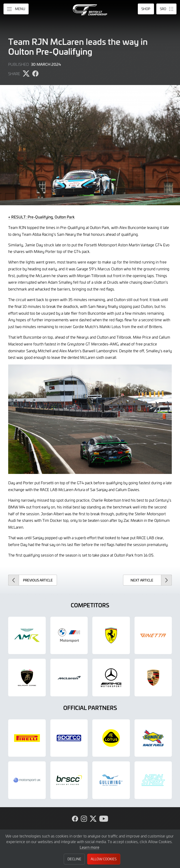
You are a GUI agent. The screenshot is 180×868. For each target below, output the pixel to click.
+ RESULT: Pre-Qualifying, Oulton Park (41, 217)
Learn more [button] (90, 847)
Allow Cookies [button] (104, 859)
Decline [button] (74, 859)
